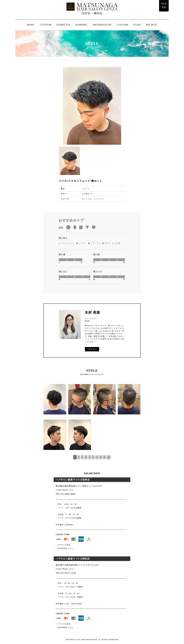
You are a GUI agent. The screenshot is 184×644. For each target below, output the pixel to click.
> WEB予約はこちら (64, 548)
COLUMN (122, 25)
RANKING (82, 25)
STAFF (137, 25)
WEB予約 (164, 6)
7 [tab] (97, 457)
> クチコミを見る (63, 545)
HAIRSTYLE (63, 25)
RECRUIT (152, 25)
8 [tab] (101, 457)
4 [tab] (86, 457)
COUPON (46, 25)
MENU (31, 25)
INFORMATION (102, 25)
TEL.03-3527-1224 (66, 573)
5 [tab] (90, 457)
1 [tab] (75, 457)
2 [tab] (79, 457)
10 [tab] (109, 457)
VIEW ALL (92, 349)
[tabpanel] (92, 420)
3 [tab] (82, 457)
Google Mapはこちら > (66, 490)
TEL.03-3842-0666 (66, 494)
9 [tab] (104, 457)
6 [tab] (93, 457)
